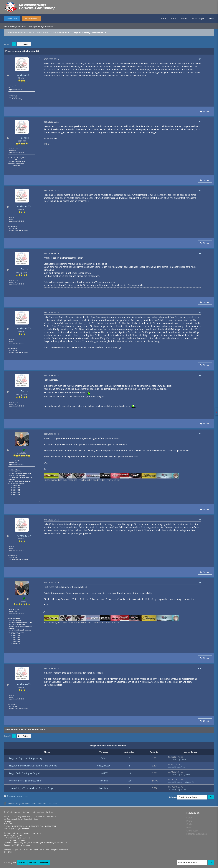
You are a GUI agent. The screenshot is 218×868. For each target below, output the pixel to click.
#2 (200, 122)
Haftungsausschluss (197, 834)
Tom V (24, 269)
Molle (183, 767)
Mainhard (104, 788)
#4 (200, 253)
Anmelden (12, 18)
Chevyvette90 (104, 766)
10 (130, 773)
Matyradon (185, 775)
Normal (22, 862)
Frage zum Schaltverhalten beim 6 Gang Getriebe (33, 766)
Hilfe (211, 18)
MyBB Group (39, 850)
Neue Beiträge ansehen (15, 26)
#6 (200, 375)
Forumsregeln (198, 18)
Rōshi (64, 850)
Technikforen (42, 33)
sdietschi (104, 781)
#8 (200, 519)
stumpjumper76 (188, 782)
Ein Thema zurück (17, 730)
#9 (200, 582)
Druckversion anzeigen (17, 796)
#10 (200, 668)
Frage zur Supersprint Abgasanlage (26, 758)
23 (130, 781)
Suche (184, 18)
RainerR (24, 138)
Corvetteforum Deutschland (19, 33)
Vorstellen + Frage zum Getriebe (25, 781)
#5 (200, 312)
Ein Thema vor (36, 730)
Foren (174, 18)
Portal (163, 18)
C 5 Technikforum (59, 33)
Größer (44, 862)
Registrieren (31, 18)
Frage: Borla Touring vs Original (25, 773)
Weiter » (26, 44)
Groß (33, 862)
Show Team (192, 831)
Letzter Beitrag (174, 760)
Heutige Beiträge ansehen (41, 26)
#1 (200, 59)
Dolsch (104, 758)
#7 (200, 434)
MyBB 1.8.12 (18, 850)
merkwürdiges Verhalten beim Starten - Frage (31, 788)
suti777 (104, 773)
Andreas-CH (24, 75)
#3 (200, 190)
